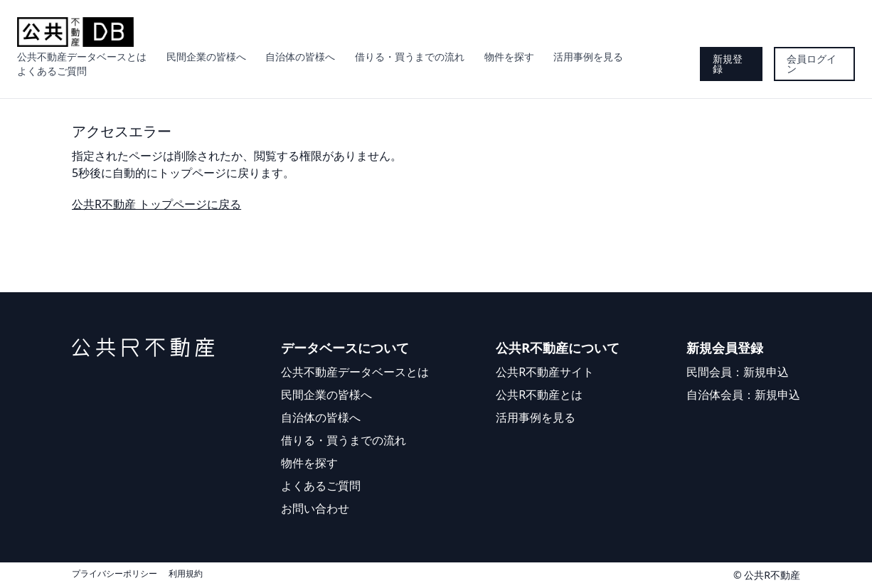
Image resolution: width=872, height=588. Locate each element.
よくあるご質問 (52, 71)
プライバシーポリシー (115, 574)
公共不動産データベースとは (82, 57)
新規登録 (728, 64)
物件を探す (509, 57)
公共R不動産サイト (545, 372)
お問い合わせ (315, 508)
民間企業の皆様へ (206, 57)
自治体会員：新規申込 (743, 395)
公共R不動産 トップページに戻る (156, 204)
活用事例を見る (588, 57)
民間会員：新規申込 (738, 372)
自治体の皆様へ (300, 57)
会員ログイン (812, 64)
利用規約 (186, 574)
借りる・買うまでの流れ (410, 57)
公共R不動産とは (539, 395)
